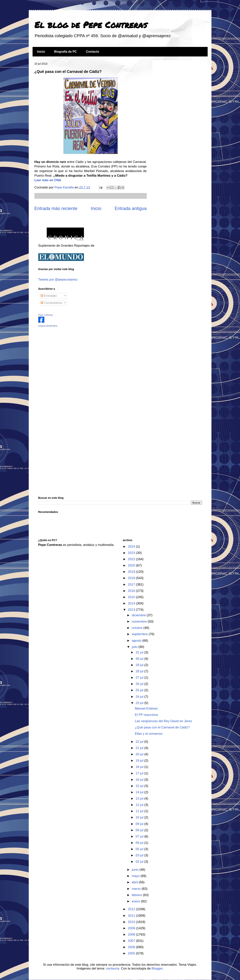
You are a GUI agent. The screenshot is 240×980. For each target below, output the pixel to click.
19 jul (140, 761)
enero (136, 901)
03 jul (140, 855)
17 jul (140, 773)
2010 (132, 922)
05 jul (140, 849)
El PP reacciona (146, 715)
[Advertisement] (62, 357)
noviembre (140, 622)
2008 (132, 935)
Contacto (92, 52)
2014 (132, 603)
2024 (132, 547)
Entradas (49, 296)
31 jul (140, 652)
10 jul (140, 817)
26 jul (140, 684)
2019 (132, 572)
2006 (132, 947)
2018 (132, 578)
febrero (137, 895)
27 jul (140, 678)
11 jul (140, 811)
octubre (138, 628)
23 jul (140, 703)
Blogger (157, 968)
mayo (136, 876)
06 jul (140, 843)
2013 (132, 610)
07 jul (140, 836)
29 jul (140, 665)
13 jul (140, 799)
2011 (132, 916)
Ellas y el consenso (149, 734)
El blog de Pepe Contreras (91, 25)
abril (135, 882)
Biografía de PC (65, 52)
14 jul (140, 792)
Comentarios (51, 303)
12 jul (140, 805)
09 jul (140, 824)
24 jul (140, 697)
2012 (132, 909)
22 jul (140, 742)
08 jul (140, 830)
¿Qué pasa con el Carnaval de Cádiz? (162, 727)
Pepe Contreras (46, 315)
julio (135, 647)
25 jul (140, 690)
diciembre (139, 615)
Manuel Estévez (146, 708)
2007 (132, 941)
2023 (132, 553)
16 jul (140, 780)
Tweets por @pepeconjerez (58, 280)
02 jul (140, 862)
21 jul (140, 748)
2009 (132, 928)
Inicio (41, 52)
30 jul (140, 659)
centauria (112, 968)
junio (136, 870)
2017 (132, 585)
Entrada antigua (131, 208)
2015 (132, 597)
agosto (137, 641)
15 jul (140, 786)
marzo (137, 889)
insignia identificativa (48, 326)
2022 (132, 559)
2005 (132, 953)
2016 (132, 591)
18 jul (140, 767)
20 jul (140, 754)
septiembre (140, 634)
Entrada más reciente (56, 208)
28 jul (140, 671)
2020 (132, 565)
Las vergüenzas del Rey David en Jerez (163, 721)
